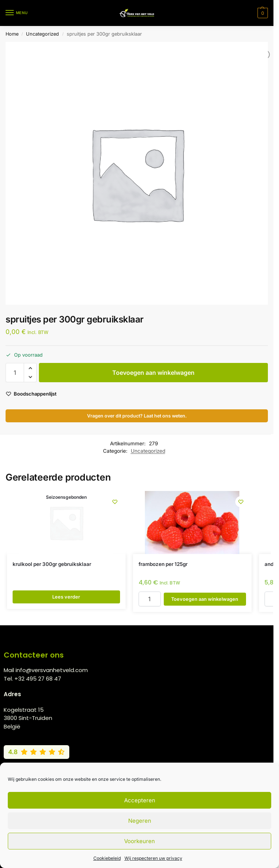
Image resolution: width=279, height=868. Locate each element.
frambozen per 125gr (163, 564)
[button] (262, 13)
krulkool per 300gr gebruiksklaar (52, 564)
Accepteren (140, 800)
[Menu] (17, 13)
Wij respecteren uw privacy (153, 858)
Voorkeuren (139, 841)
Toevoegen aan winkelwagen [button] (205, 599)
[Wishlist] (114, 502)
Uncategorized (42, 34)
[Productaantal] (15, 373)
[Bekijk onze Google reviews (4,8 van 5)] (36, 752)
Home (12, 34)
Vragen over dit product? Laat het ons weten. (137, 416)
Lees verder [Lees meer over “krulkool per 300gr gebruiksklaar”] (66, 597)
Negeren (140, 821)
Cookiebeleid (107, 858)
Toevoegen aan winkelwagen (153, 373)
